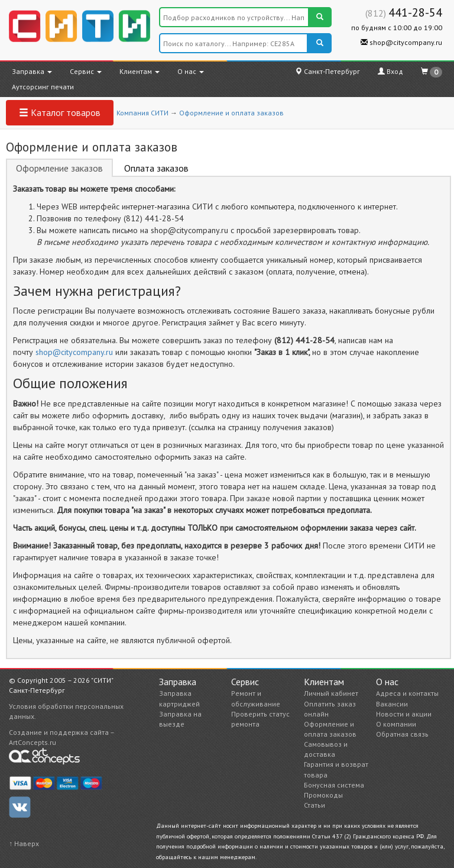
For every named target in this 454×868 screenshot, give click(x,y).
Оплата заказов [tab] (156, 168)
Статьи (314, 805)
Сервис (86, 71)
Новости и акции (404, 714)
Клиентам (140, 71)
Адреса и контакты (407, 693)
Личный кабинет (331, 693)
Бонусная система (334, 785)
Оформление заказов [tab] (59, 168)
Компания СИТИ (142, 113)
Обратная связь (402, 734)
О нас (191, 71)
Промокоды (323, 795)
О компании (396, 724)
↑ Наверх (24, 843)
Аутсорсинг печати (43, 87)
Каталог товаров (60, 112)
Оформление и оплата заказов (231, 113)
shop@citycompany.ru (401, 42)
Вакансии (392, 704)
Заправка (32, 71)
